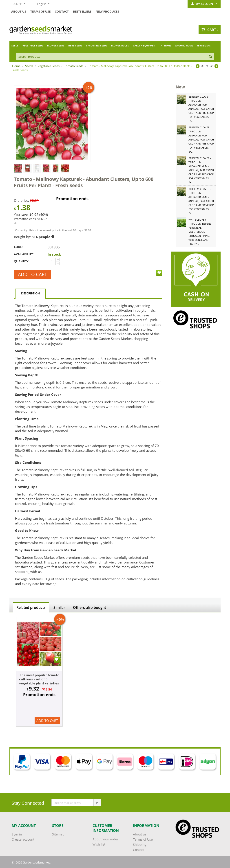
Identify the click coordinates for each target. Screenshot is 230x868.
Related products (31, 607)
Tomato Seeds (74, 66)
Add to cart (32, 274)
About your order (105, 839)
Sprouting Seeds (97, 46)
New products (107, 11)
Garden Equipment (145, 46)
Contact (62, 11)
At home (166, 46)
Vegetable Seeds (33, 46)
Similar (59, 607)
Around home (184, 46)
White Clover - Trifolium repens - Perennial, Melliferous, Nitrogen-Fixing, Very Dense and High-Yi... (201, 232)
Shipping (140, 845)
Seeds (15, 46)
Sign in (17, 834)
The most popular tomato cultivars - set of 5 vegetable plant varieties (39, 679)
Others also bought (90, 607)
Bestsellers (82, 11)
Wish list (99, 844)
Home (16, 66)
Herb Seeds (75, 46)
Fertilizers (204, 46)
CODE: (18, 247)
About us (19, 11)
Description (30, 293)
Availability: (24, 254)
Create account (23, 839)
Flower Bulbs (120, 46)
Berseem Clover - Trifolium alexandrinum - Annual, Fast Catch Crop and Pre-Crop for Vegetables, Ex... (201, 109)
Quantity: (22, 261)
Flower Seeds (56, 46)
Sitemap (58, 834)
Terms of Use (40, 11)
